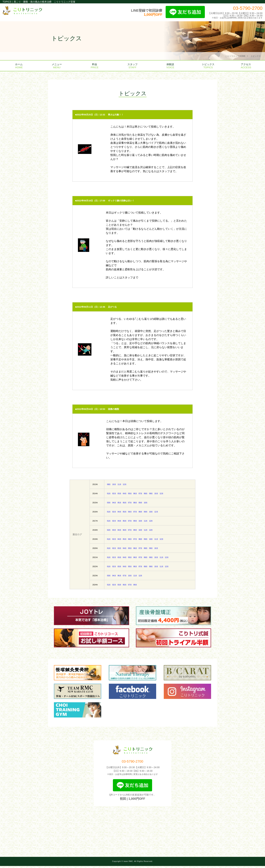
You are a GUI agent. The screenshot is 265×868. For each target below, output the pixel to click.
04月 (125, 494)
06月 (135, 494)
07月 (140, 494)
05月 (130, 494)
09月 (151, 494)
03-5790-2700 (248, 8)
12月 (125, 484)
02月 (114, 494)
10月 (114, 484)
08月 (109, 484)
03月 (119, 494)
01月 (109, 494)
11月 (119, 484)
